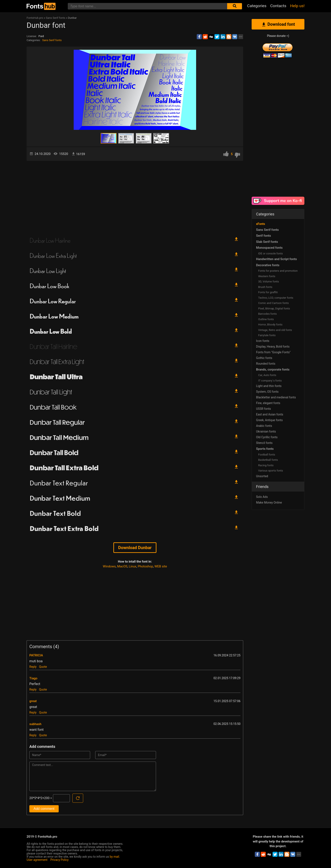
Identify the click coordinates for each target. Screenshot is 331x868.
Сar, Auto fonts (267, 375)
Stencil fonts (264, 443)
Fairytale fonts (267, 335)
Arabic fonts (264, 426)
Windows (109, 566)
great (33, 701)
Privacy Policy (60, 860)
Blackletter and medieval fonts (276, 397)
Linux (133, 566)
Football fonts (267, 455)
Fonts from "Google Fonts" (273, 352)
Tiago (33, 678)
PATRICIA (36, 655)
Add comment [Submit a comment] (44, 809)
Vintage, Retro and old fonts (275, 330)
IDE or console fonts (271, 253)
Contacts (278, 6)
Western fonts (267, 276)
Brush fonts (265, 287)
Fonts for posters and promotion (278, 271)
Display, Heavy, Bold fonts (273, 347)
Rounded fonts (266, 364)
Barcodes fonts (267, 314)
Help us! (297, 6)
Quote (43, 667)
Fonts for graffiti (268, 292)
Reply (33, 667)
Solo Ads (262, 497)
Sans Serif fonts (52, 40)
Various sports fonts (271, 471)
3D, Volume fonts (269, 281)
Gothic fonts (264, 358)
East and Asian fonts (270, 414)
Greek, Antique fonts (269, 420)
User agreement (37, 860)
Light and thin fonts (269, 386)
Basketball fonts (268, 460)
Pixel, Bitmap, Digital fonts (274, 308)
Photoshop (146, 566)
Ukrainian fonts (266, 431)
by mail (115, 857)
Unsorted (262, 476)
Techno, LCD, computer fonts (276, 298)
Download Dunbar (135, 548)
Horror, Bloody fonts (270, 324)
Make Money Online (269, 503)
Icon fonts (263, 341)
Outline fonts (266, 319)
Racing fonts (266, 465)
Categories (257, 6)
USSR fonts (263, 409)
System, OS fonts (267, 392)
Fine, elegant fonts (268, 403)
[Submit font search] (235, 6)
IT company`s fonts (270, 381)
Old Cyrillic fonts (267, 437)
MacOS (122, 566)
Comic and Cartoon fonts (273, 303)
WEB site (161, 566)
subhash (35, 724)
